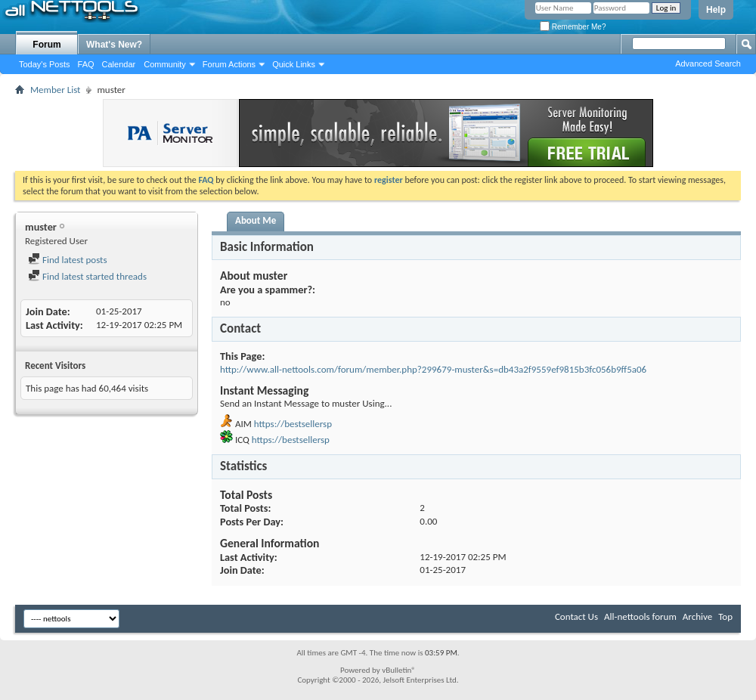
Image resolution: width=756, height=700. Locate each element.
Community (165, 64)
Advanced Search (708, 63)
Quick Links (294, 64)
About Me (256, 220)
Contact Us (576, 616)
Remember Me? (573, 27)
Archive (697, 616)
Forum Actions (229, 64)
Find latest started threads (87, 276)
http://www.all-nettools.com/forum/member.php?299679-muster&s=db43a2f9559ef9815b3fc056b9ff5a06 (433, 369)
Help (716, 10)
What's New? (114, 45)
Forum (46, 45)
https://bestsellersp (293, 424)
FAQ (86, 64)
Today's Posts (45, 64)
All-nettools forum (640, 616)
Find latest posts (68, 260)
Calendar (119, 64)
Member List (55, 90)
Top (725, 616)
